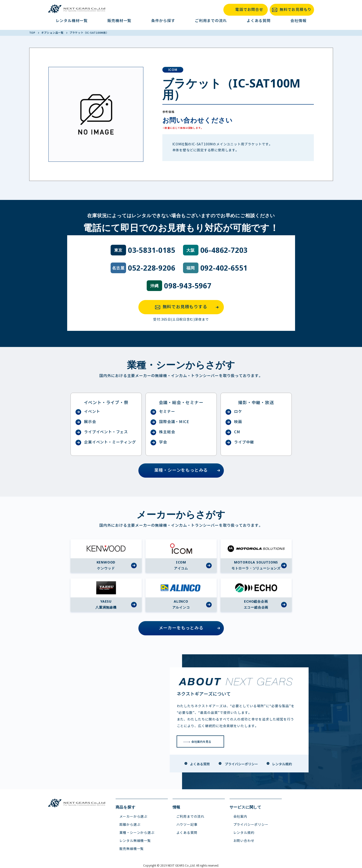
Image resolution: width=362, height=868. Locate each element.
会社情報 (298, 21)
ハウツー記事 (187, 825)
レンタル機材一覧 (72, 21)
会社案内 (240, 817)
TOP (33, 33)
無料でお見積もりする (188, 307)
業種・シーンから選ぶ (137, 833)
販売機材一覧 (119, 21)
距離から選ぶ (130, 825)
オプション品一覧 (53, 33)
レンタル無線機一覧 (135, 841)
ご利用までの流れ (211, 21)
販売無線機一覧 (132, 849)
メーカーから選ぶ (133, 817)
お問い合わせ (244, 841)
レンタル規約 (244, 833)
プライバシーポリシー (251, 825)
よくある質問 (259, 21)
